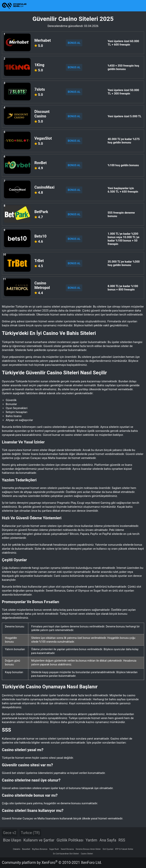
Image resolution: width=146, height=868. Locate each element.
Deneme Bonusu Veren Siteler (88, 849)
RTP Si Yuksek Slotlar (124, 849)
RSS (122, 840)
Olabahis (17, 849)
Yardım (91, 840)
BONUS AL (74, 43)
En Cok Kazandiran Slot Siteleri (66, 854)
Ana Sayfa (108, 840)
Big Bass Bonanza (40, 849)
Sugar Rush (54, 849)
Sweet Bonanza (67, 849)
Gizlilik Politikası (70, 840)
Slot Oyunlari (108, 849)
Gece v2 (10, 833)
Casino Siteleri (87, 854)
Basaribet (26, 849)
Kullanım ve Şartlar (39, 840)
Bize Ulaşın (12, 840)
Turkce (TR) (30, 833)
